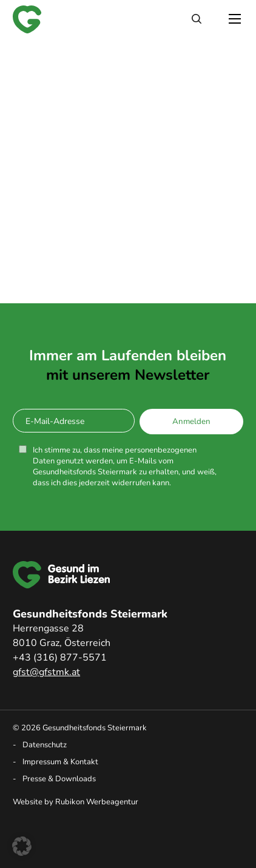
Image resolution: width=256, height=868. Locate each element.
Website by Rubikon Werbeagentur (76, 802)
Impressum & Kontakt (60, 762)
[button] (22, 846)
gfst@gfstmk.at (46, 672)
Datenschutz (45, 745)
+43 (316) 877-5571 (60, 658)
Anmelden (191, 422)
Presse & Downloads (59, 779)
